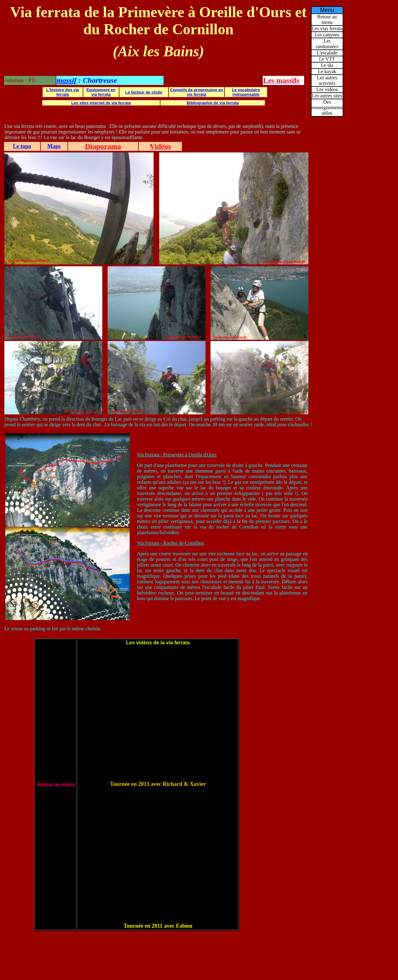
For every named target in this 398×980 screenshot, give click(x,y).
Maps (54, 146)
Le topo (22, 146)
